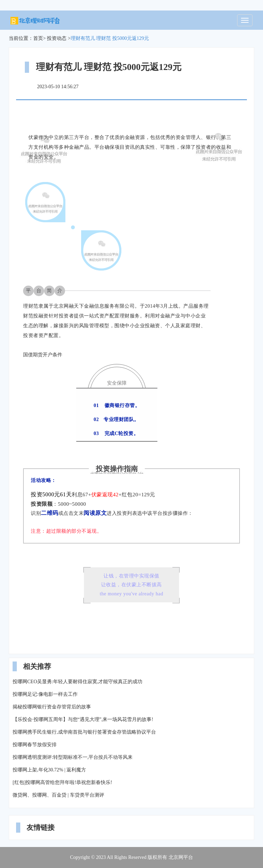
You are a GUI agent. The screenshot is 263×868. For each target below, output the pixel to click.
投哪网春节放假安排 (35, 745)
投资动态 (57, 38)
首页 (38, 38)
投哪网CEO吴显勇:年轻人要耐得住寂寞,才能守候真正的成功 (77, 682)
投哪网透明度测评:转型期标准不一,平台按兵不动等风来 (73, 757)
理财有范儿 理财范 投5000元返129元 (110, 38)
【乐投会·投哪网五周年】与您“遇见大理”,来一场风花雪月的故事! (83, 719)
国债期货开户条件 (43, 355)
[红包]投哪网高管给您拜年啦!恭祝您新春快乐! (62, 782)
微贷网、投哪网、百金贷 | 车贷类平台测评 (58, 795)
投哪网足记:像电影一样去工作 (45, 694)
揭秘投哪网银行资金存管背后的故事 (52, 707)
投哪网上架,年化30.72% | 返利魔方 (49, 770)
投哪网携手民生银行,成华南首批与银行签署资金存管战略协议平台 (84, 732)
